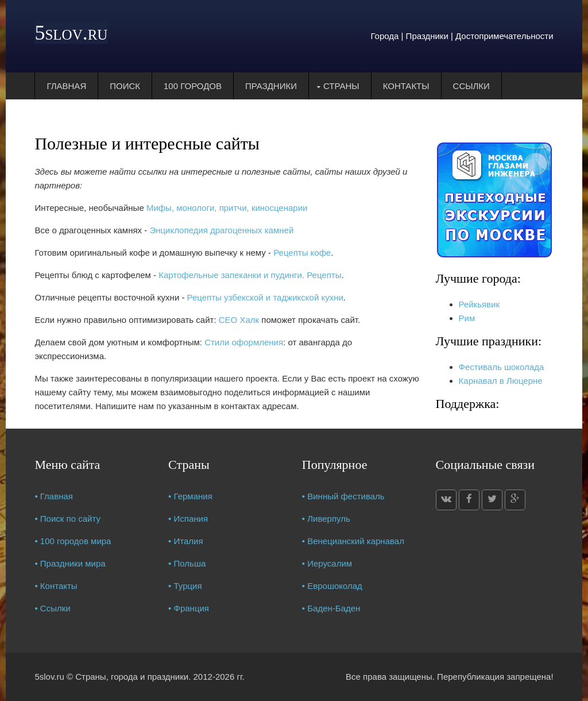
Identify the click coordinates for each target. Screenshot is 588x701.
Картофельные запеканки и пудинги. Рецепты (250, 275)
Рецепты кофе (302, 253)
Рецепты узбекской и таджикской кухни (265, 297)
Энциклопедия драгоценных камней (221, 230)
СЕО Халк (239, 320)
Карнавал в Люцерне (501, 381)
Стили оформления (244, 342)
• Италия (186, 541)
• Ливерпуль (326, 519)
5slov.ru (71, 33)
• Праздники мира (70, 563)
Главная (66, 86)
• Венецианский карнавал (353, 541)
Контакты (406, 86)
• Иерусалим (327, 563)
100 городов (193, 86)
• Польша (187, 563)
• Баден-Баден (331, 608)
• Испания (188, 519)
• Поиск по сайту (67, 519)
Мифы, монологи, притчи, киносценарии (227, 208)
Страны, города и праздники (132, 677)
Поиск (125, 86)
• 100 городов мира (73, 541)
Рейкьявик (479, 304)
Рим (467, 318)
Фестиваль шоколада (502, 367)
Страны (341, 86)
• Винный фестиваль (343, 496)
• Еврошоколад (332, 586)
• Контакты (56, 586)
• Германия (190, 496)
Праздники (271, 86)
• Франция (189, 608)
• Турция (185, 586)
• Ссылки (52, 608)
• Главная (54, 496)
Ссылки (471, 86)
